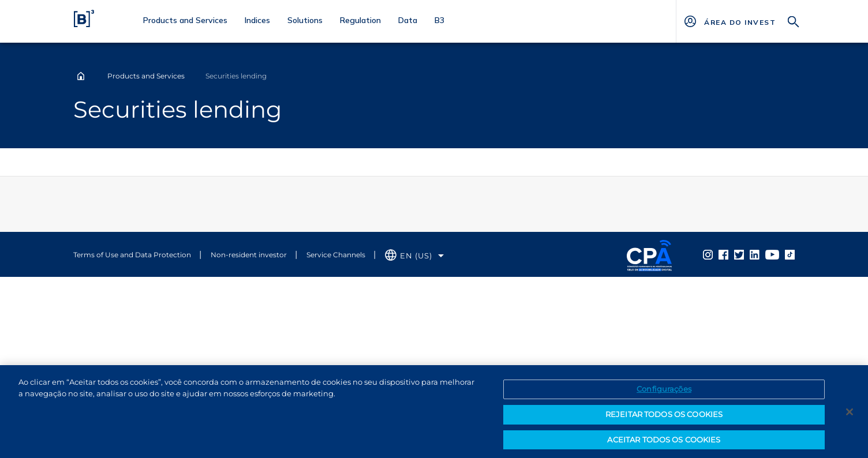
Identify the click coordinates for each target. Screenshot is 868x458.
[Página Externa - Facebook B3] (723, 254)
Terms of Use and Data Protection (132, 255)
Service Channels (336, 255)
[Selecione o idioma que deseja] (414, 256)
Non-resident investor (249, 255)
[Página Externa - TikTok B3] (790, 254)
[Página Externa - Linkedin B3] (755, 254)
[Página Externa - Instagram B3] (708, 254)
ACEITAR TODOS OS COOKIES (664, 442)
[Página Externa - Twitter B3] (739, 254)
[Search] (794, 20)
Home (81, 76)
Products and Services (146, 76)
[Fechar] (850, 415)
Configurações (664, 392)
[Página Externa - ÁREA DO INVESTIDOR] (740, 21)
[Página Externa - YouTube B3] (772, 254)
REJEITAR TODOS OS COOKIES (664, 417)
